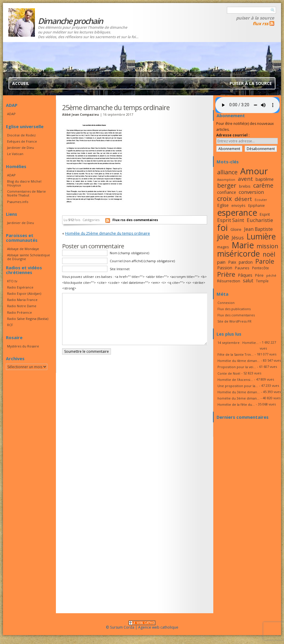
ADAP (11, 114)
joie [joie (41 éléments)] (223, 236)
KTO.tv (12, 281)
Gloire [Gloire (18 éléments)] (236, 229)
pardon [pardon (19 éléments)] (246, 262)
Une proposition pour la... (238, 386)
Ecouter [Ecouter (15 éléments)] (261, 200)
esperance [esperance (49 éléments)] (237, 212)
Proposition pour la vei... (237, 367)
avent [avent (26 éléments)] (245, 179)
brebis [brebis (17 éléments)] (245, 186)
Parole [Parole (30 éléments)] (265, 261)
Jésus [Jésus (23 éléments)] (238, 238)
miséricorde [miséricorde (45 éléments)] (239, 253)
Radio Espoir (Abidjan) (24, 293)
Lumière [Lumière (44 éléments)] (261, 236)
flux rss (260, 23)
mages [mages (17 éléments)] (223, 247)
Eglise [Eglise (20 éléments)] (223, 205)
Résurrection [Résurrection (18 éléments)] (229, 281)
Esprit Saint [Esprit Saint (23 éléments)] (231, 220)
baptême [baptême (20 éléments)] (265, 179)
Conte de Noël (229, 373)
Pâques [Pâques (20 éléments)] (245, 275)
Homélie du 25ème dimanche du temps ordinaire (108, 233)
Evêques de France (22, 141)
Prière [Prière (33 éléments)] (226, 274)
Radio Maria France (22, 300)
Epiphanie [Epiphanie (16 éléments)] (256, 205)
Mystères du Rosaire (23, 346)
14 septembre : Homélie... (238, 343)
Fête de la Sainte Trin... (235, 354)
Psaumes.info (18, 202)
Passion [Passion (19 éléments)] (225, 268)
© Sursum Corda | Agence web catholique (142, 626)
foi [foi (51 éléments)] (222, 227)
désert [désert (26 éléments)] (243, 199)
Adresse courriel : (233, 135)
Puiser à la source (255, 18)
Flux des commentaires (236, 315)
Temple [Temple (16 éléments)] (262, 281)
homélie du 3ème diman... (238, 398)
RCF (10, 325)
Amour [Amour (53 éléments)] (254, 171)
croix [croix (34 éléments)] (225, 198)
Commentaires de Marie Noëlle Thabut (26, 193)
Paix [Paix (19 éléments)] (232, 262)
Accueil (21, 83)
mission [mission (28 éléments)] (267, 246)
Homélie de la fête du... (236, 404)
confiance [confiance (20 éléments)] (227, 192)
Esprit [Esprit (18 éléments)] (265, 214)
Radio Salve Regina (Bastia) (28, 319)
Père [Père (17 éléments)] (259, 275)
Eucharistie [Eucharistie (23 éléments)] (260, 220)
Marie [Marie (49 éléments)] (243, 245)
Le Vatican (15, 154)
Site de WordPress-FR (234, 321)
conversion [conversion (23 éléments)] (251, 192)
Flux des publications (234, 309)
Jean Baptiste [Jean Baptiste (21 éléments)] (258, 229)
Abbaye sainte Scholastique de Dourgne (29, 257)
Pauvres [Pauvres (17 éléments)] (242, 268)
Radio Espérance (20, 287)
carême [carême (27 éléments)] (263, 185)
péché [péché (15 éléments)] (271, 276)
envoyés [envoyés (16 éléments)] (238, 205)
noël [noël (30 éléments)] (269, 254)
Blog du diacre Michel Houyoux (24, 183)
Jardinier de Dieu (21, 148)
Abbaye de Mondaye (23, 249)
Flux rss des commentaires (135, 220)
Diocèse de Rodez (21, 135)
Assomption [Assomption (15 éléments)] (226, 180)
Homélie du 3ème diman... (239, 392)
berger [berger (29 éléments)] (227, 185)
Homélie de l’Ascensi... (235, 380)
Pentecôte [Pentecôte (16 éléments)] (260, 268)
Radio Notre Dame (22, 306)
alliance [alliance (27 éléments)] (227, 172)
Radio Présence (20, 312)
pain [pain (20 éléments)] (221, 262)
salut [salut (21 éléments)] (248, 281)
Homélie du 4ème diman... (239, 361)
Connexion (226, 303)
